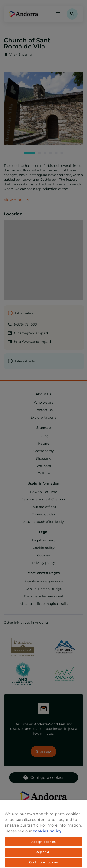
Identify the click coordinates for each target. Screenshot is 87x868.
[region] (43, 834)
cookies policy (47, 831)
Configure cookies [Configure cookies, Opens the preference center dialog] (43, 862)
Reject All (43, 852)
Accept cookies (44, 842)
